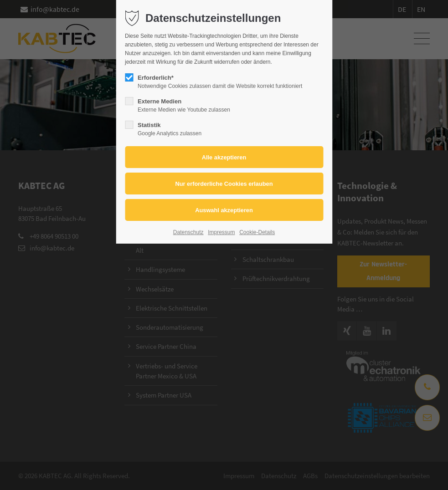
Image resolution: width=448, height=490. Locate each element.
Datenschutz (188, 232)
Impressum (221, 232)
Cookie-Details (257, 232)
